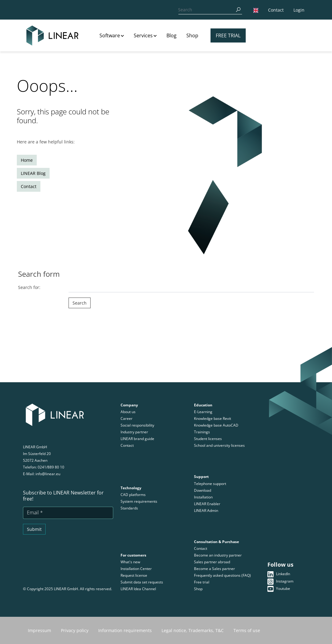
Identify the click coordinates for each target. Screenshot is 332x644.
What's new (130, 562)
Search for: (29, 287)
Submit (34, 529)
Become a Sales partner (214, 569)
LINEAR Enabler (207, 504)
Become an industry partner (218, 555)
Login (299, 10)
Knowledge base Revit (213, 418)
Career (127, 418)
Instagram (280, 581)
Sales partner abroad (212, 562)
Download (203, 490)
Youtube (279, 589)
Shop (192, 35)
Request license (134, 575)
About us (128, 412)
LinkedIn (279, 574)
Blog (172, 35)
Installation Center (136, 569)
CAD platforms (133, 495)
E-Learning (203, 412)
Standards (129, 508)
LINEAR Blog (33, 173)
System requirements (139, 501)
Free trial (228, 35)
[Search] (205, 10)
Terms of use (247, 630)
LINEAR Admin (206, 511)
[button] (256, 10)
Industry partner (134, 432)
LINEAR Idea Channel (138, 589)
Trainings (202, 432)
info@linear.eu (48, 474)
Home (27, 160)
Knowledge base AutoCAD (216, 425)
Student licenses (208, 439)
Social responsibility (137, 425)
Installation (204, 497)
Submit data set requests (142, 582)
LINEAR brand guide (137, 439)
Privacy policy (75, 630)
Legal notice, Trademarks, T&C (193, 630)
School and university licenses (219, 445)
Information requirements (125, 630)
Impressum (39, 630)
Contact (276, 10)
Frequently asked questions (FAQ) (222, 575)
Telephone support (210, 484)
